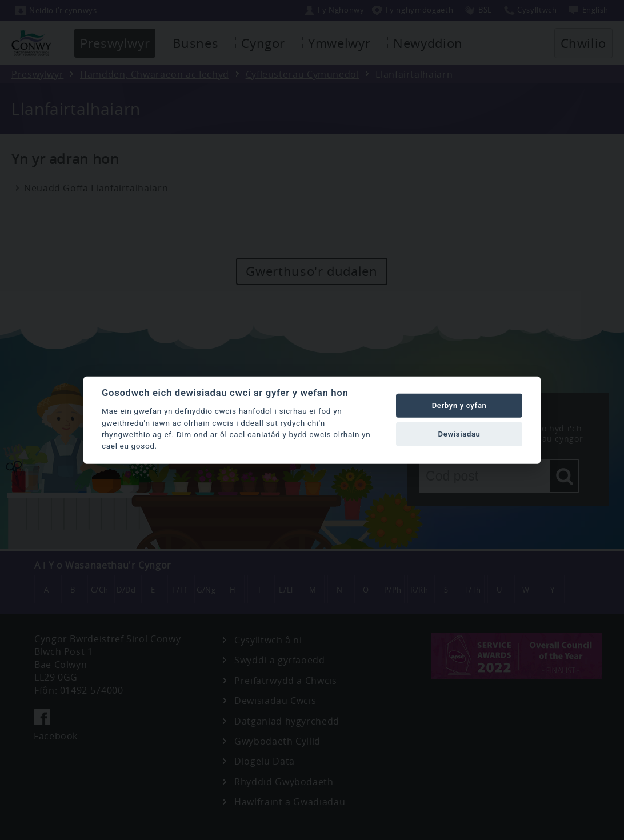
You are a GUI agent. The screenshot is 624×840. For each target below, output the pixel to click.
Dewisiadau (459, 434)
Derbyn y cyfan (459, 405)
